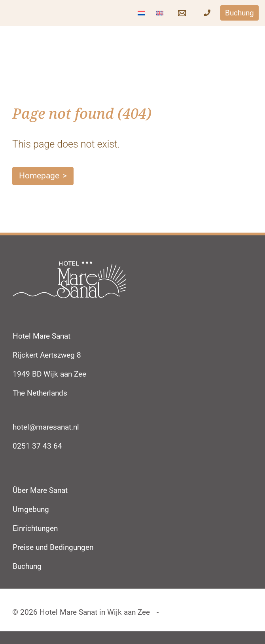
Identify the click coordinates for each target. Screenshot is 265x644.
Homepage (39, 176)
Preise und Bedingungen (53, 547)
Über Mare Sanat (40, 490)
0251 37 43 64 (37, 446)
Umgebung (31, 509)
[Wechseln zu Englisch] (160, 13)
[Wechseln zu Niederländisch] (141, 13)
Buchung (27, 566)
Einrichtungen (35, 528)
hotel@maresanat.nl (46, 427)
